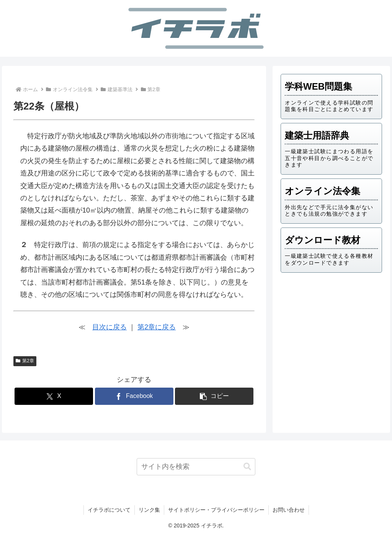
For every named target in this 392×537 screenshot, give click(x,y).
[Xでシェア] (54, 396)
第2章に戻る (157, 327)
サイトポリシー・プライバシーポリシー (216, 510)
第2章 (25, 361)
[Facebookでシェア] (134, 396)
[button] (214, 396)
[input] (196, 467)
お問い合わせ (289, 510)
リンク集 (149, 510)
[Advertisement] (331, 332)
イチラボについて (109, 510)
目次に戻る (109, 327)
